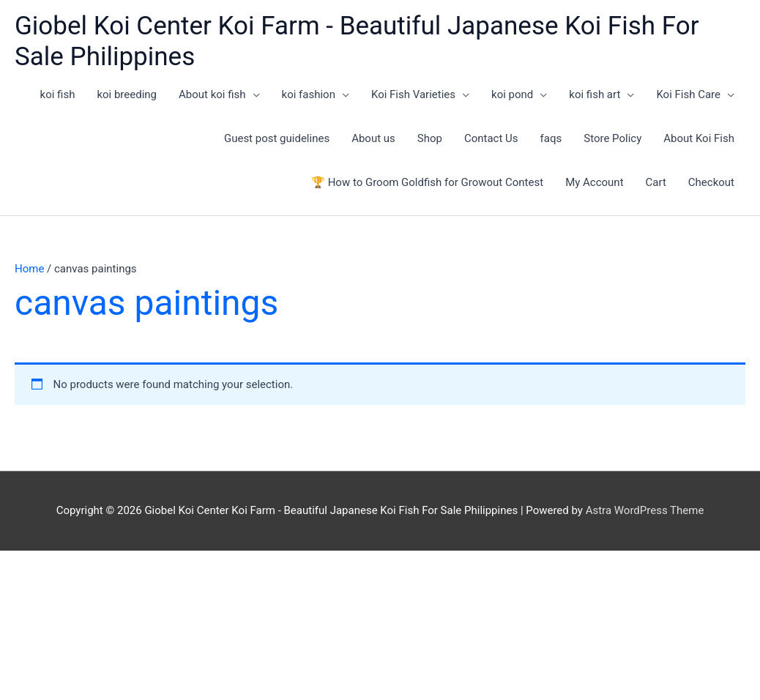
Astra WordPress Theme (645, 510)
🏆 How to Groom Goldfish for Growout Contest (427, 182)
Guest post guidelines (277, 138)
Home (29, 269)
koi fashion (309, 94)
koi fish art (595, 94)
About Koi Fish (699, 138)
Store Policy (612, 138)
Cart (656, 182)
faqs (551, 138)
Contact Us (491, 138)
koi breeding (127, 94)
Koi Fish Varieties (413, 94)
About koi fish (212, 94)
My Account (594, 182)
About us (373, 138)
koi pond (512, 94)
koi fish (58, 94)
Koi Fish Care (688, 94)
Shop (430, 138)
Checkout (711, 182)
